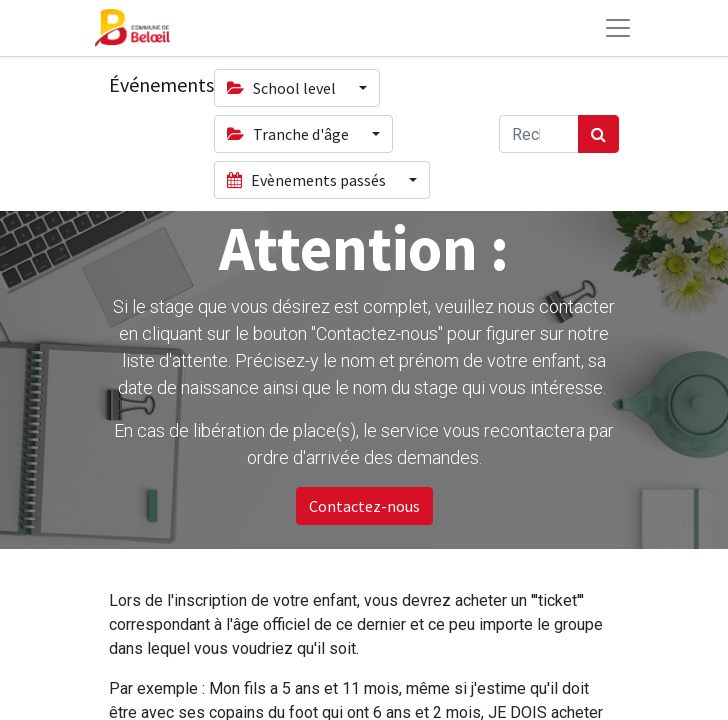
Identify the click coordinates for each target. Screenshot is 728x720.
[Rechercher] (598, 134)
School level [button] (283, 88)
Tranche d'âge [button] (289, 134)
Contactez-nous (364, 506)
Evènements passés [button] (308, 180)
